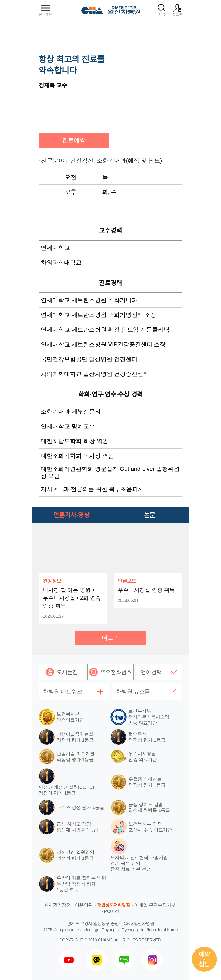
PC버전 (112, 911)
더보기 (110, 638)
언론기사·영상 (72, 515)
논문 (150, 515)
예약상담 (204, 960)
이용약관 (84, 905)
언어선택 (151, 672)
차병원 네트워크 (63, 691)
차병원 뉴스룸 (133, 691)
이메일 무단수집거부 (155, 905)
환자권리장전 (57, 905)
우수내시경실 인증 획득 (146, 590)
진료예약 (74, 140)
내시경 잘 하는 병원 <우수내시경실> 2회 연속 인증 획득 (72, 598)
